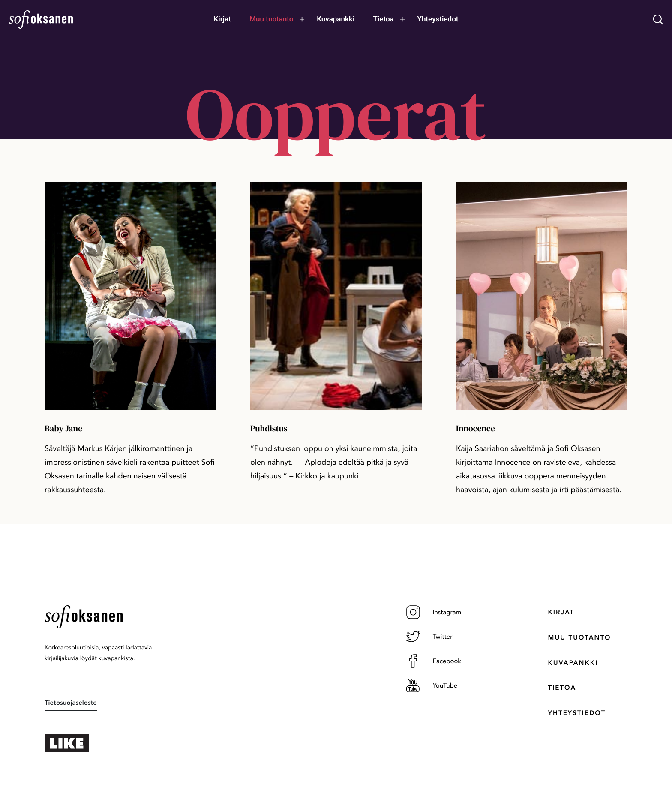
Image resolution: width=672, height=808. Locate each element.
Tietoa (562, 688)
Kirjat (561, 612)
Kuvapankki (573, 663)
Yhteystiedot (577, 713)
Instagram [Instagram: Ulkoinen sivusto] (434, 612)
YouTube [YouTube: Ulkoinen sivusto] (432, 685)
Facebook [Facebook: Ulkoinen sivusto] (434, 661)
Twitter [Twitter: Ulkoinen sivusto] (429, 637)
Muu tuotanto (580, 637)
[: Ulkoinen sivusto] (113, 743)
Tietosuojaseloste (71, 703)
